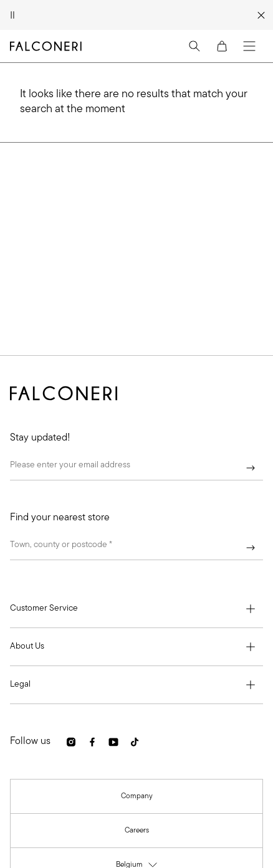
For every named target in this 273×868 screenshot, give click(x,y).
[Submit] (251, 468)
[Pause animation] (12, 15)
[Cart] (222, 46)
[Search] (194, 46)
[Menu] (249, 46)
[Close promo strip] (261, 15)
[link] (71, 742)
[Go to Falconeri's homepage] (46, 46)
